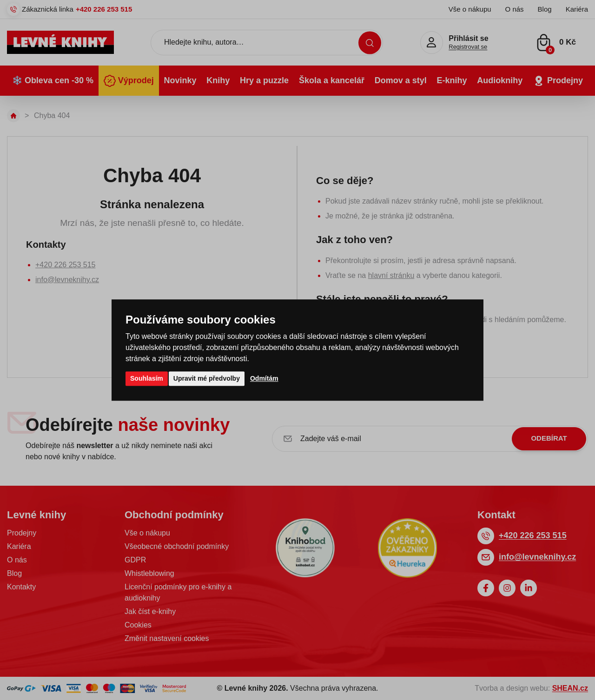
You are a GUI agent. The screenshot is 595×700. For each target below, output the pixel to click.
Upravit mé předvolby (207, 378)
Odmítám (264, 378)
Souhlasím (147, 378)
